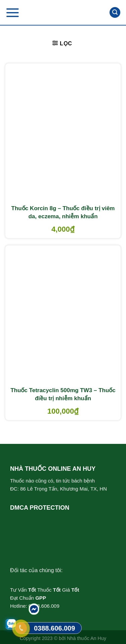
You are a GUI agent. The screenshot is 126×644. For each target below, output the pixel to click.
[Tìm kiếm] (115, 13)
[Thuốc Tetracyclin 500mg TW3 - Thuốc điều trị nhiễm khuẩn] (63, 315)
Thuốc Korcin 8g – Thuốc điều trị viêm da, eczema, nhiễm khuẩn (63, 212)
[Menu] (12, 13)
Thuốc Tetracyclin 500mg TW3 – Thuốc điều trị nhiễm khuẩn (63, 394)
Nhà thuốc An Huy (87, 638)
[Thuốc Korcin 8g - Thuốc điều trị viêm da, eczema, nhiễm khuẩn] (63, 133)
